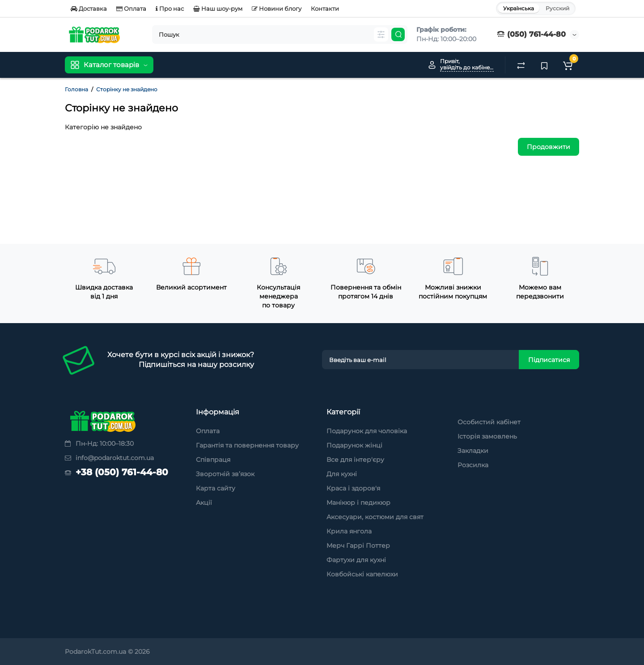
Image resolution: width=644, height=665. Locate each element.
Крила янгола (349, 531)
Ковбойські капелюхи (362, 574)
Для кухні (342, 474)
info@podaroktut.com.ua (109, 458)
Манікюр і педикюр (358, 503)
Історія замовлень (487, 436)
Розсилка (473, 465)
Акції (204, 503)
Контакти (325, 9)
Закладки (473, 451)
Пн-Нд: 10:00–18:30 (99, 443)
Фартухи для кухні (356, 560)
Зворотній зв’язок (225, 474)
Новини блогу (277, 9)
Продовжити (549, 147)
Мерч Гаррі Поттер (358, 546)
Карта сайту (216, 488)
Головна (76, 89)
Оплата (131, 9)
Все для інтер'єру (355, 460)
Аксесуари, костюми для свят (375, 517)
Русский (557, 8)
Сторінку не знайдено (127, 89)
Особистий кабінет (489, 422)
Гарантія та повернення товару (247, 445)
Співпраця (213, 460)
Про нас (170, 9)
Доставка (89, 9)
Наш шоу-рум (218, 9)
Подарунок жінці (354, 445)
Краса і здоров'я (353, 488)
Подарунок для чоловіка (367, 431)
